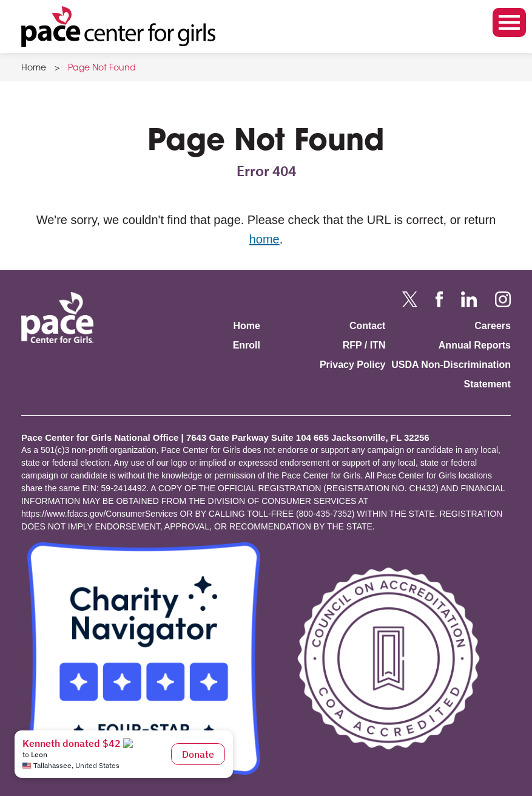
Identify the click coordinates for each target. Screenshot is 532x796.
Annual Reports (475, 345)
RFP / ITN (364, 345)
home (264, 239)
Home (34, 69)
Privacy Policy (353, 365)
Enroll (247, 345)
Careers (493, 326)
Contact (368, 326)
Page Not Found (102, 69)
